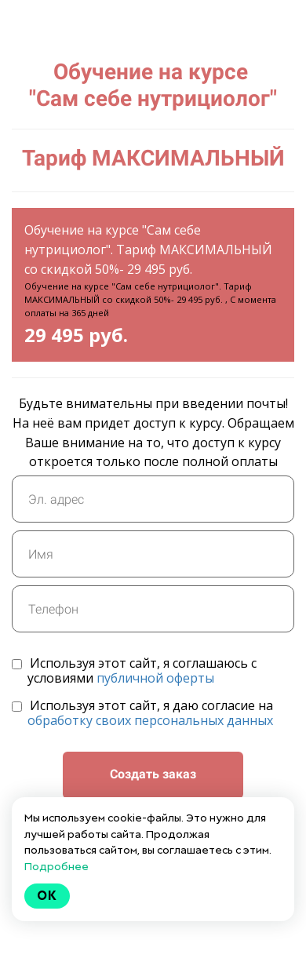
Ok (47, 896)
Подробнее (56, 866)
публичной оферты (155, 678)
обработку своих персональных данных (150, 720)
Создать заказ (153, 774)
